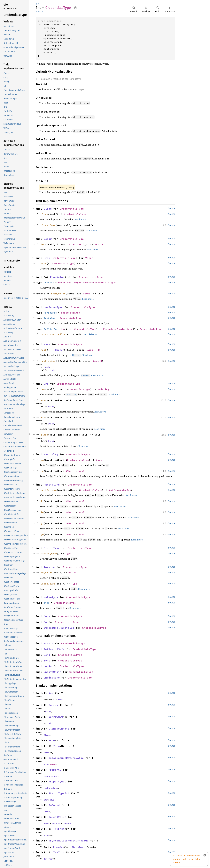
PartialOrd (52, 485)
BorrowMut (56, 717)
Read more (80, 219)
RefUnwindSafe (54, 649)
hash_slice (48, 361)
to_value (47, 573)
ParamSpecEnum (71, 313)
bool (99, 460)
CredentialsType (72, 209)
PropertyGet (57, 781)
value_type (48, 584)
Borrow (53, 705)
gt (42, 523)
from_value (58, 294)
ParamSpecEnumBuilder (118, 329)
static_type (49, 553)
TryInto (59, 852)
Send (47, 655)
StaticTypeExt (59, 793)
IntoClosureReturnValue (66, 758)
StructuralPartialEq (59, 628)
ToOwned (54, 805)
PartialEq (51, 454)
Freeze (48, 643)
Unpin (48, 666)
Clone (48, 209)
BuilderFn (50, 329)
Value (89, 258)
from (44, 263)
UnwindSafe (52, 678)
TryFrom (59, 829)
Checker (49, 282)
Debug (48, 239)
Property (55, 770)
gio (37, 4)
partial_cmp (49, 490)
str (69, 329)
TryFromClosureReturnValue (68, 841)
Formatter (75, 244)
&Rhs (68, 471)
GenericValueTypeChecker (75, 282)
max (43, 400)
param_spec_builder (54, 334)
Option (114, 490)
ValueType (51, 597)
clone (44, 214)
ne (42, 471)
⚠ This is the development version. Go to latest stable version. (187, 859)
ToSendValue (57, 817)
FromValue (57, 277)
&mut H (98, 361)
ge (42, 534)
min (43, 417)
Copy (47, 616)
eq (42, 460)
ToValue (49, 567)
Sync (47, 661)
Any (51, 693)
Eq (45, 622)
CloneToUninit (59, 729)
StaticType (52, 548)
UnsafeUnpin (52, 672)
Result (99, 244)
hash (44, 350)
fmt (43, 244)
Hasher (60, 350)
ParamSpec (50, 313)
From (47, 258)
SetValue (49, 318)
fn (63, 329)
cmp (43, 389)
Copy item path (75, 8)
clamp (44, 435)
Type (68, 553)
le (42, 512)
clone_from (48, 225)
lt (42, 501)
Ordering (103, 389)
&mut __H (93, 350)
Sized (51, 370)
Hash (47, 344)
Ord (46, 384)
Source (39, 12)
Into (56, 746)
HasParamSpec (53, 307)
